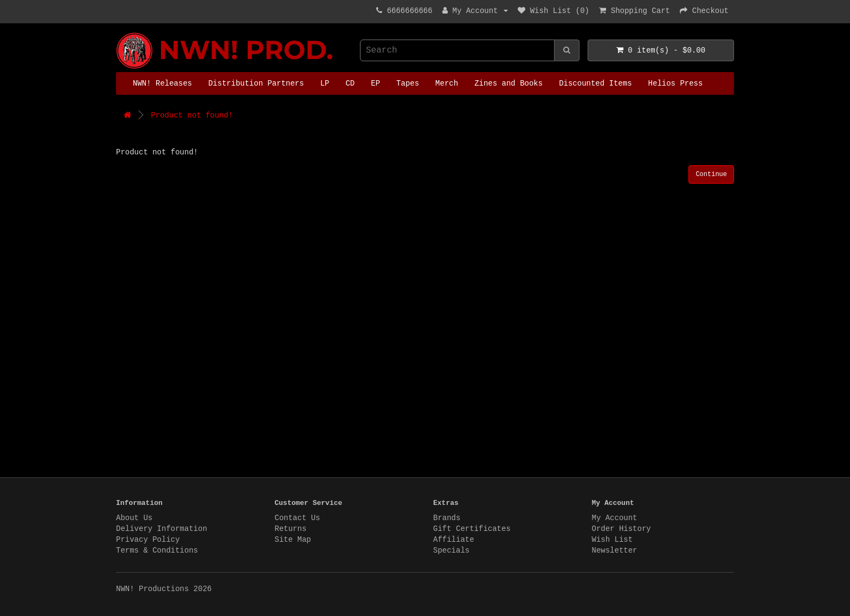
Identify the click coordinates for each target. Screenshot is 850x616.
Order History (622, 529)
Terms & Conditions (157, 550)
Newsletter (615, 550)
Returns (291, 529)
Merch (447, 83)
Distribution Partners (256, 83)
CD (350, 83)
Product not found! (192, 115)
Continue (711, 174)
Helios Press (676, 83)
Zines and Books (508, 83)
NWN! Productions (119, 33)
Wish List (613, 540)
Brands (447, 518)
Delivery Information (162, 529)
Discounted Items (595, 83)
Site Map (293, 540)
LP (325, 83)
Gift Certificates (472, 529)
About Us (134, 518)
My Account (615, 518)
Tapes (408, 83)
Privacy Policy (148, 540)
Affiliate (454, 540)
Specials (451, 550)
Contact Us (298, 518)
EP (375, 83)
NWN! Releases (162, 83)
